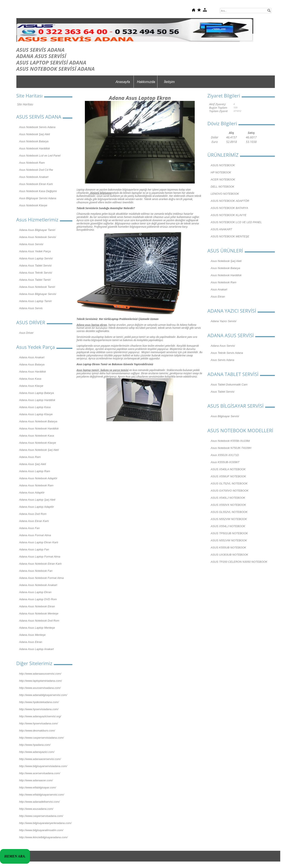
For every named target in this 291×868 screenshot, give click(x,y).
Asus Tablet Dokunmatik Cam (229, 385)
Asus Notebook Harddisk (35, 148)
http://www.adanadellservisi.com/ (40, 802)
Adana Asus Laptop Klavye (36, 414)
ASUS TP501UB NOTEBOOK (229, 533)
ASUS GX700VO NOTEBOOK (230, 491)
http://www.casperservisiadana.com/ (41, 738)
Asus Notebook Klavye (33, 205)
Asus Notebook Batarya (34, 141)
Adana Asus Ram (30, 457)
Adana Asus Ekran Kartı (34, 521)
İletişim (169, 82)
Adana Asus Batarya (32, 364)
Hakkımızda (146, 82)
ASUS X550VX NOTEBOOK (228, 505)
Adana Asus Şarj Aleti (33, 464)
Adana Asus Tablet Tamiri (35, 280)
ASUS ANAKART (221, 229)
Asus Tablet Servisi (223, 392)
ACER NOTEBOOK (223, 179)
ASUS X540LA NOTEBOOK (228, 469)
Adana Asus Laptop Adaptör (37, 507)
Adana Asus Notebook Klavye (38, 443)
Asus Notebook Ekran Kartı (36, 184)
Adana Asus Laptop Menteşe (37, 628)
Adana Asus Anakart (32, 357)
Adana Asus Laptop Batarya (37, 393)
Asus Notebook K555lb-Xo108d (230, 441)
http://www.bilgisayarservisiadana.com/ (43, 766)
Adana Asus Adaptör (32, 493)
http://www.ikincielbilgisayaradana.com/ (43, 837)
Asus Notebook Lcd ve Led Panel (40, 156)
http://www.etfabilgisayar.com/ (38, 787)
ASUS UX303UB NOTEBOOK (229, 555)
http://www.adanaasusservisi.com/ (40, 674)
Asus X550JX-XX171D (225, 455)
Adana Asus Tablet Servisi (35, 266)
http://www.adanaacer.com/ (36, 780)
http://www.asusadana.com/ (36, 809)
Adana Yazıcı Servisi (223, 321)
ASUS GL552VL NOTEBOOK (229, 512)
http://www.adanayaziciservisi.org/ (40, 716)
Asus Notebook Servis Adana (37, 127)
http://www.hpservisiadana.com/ (39, 709)
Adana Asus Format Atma (35, 535)
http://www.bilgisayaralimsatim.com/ (41, 830)
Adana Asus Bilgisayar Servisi (38, 294)
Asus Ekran (218, 297)
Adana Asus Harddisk (33, 372)
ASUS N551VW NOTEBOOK (229, 540)
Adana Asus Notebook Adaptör (38, 478)
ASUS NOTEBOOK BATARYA (229, 208)
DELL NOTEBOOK (223, 187)
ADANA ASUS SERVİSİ (41, 56)
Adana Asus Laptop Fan (34, 549)
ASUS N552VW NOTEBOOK (229, 519)
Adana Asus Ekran (31, 642)
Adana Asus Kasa (30, 379)
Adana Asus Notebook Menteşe (39, 613)
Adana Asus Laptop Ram (35, 471)
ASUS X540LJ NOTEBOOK (228, 498)
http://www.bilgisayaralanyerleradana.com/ (45, 823)
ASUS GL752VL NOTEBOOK (229, 483)
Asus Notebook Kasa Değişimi (38, 191)
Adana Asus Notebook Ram (36, 485)
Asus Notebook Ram (32, 163)
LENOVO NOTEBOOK (225, 194)
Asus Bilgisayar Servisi (225, 416)
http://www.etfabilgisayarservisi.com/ (42, 795)
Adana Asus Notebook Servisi (38, 237)
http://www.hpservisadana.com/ (39, 723)
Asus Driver (26, 333)
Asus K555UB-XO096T (225, 462)
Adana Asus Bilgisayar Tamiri (37, 230)
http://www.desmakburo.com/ (37, 731)
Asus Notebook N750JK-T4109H (231, 448)
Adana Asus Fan (30, 528)
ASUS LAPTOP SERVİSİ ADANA (51, 62)
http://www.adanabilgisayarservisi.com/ (43, 695)
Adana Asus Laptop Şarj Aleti (37, 500)
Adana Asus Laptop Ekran (35, 592)
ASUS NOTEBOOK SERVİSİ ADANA (56, 69)
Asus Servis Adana (222, 360)
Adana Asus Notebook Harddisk (39, 429)
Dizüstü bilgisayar (101, 193)
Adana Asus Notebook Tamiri (37, 287)
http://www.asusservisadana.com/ (40, 688)
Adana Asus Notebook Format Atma (41, 578)
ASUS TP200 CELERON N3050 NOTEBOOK (239, 562)
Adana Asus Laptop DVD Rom (38, 599)
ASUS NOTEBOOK (223, 165)
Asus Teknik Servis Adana (227, 353)
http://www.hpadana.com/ (35, 745)
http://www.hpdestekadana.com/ (39, 702)
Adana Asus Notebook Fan (36, 571)
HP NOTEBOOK (221, 172)
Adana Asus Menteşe (32, 635)
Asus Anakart (219, 289)
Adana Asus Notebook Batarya (38, 421)
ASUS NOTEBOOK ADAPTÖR (230, 201)
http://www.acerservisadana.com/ (40, 773)
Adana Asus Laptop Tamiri (36, 301)
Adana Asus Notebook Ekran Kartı (40, 564)
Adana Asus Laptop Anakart (37, 649)
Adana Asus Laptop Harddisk (37, 400)
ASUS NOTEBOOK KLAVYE (229, 215)
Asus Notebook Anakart (34, 177)
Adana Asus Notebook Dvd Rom (39, 621)
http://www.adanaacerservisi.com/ (40, 759)
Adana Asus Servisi (31, 244)
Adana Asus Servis (31, 308)
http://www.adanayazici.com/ (37, 752)
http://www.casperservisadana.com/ (41, 816)
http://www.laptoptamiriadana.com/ (41, 681)
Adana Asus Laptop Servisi (36, 258)
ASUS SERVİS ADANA (40, 50)
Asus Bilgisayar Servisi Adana (38, 198)
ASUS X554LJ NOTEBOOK (228, 526)
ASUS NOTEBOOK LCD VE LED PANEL (236, 222)
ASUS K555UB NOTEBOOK (228, 548)
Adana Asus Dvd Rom (33, 514)
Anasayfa (123, 82)
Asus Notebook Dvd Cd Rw (36, 170)
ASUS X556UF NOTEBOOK (228, 476)
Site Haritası (25, 104)
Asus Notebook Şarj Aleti (35, 134)
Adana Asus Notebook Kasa (37, 436)
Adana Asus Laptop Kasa (35, 407)
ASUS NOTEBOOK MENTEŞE (230, 236)
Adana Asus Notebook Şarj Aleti (39, 450)
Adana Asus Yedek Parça (35, 251)
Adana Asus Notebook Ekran (37, 606)
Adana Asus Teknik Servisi (36, 273)
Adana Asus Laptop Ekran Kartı (39, 542)
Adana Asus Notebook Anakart (38, 585)
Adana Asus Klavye (31, 386)
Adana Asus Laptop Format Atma (40, 557)
